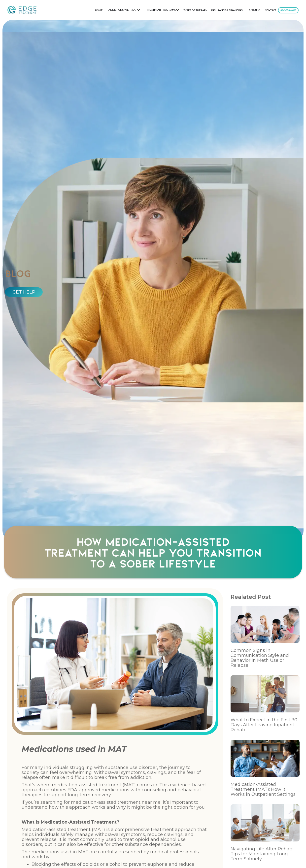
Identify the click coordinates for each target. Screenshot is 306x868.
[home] (22, 10)
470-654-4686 (288, 10)
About (253, 10)
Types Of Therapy (195, 10)
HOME (99, 10)
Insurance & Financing (227, 10)
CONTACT (271, 10)
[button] (124, 10)
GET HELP (24, 292)
